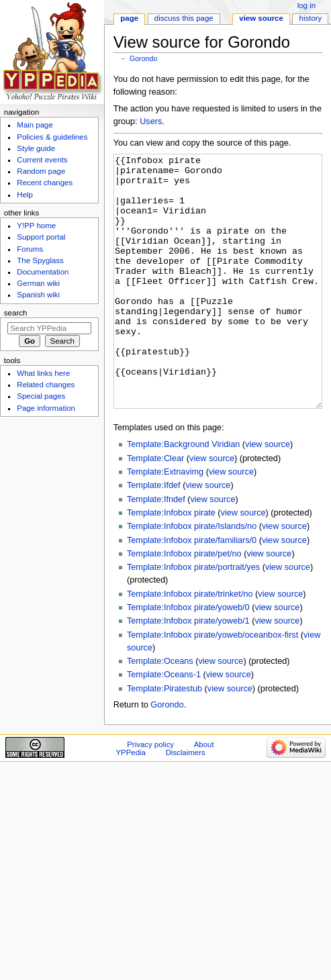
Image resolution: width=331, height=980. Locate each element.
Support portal (41, 237)
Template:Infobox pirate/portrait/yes (193, 618)
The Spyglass (40, 260)
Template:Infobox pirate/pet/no (184, 604)
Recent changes (45, 183)
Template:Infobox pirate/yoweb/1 (188, 671)
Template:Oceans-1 (164, 725)
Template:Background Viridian (183, 495)
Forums (30, 249)
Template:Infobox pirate (171, 563)
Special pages (41, 396)
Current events (42, 160)
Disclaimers (186, 803)
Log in (306, 5)
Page (129, 18)
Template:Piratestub (164, 739)
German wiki (38, 283)
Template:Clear (155, 509)
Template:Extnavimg (165, 522)
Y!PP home (36, 226)
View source (261, 18)
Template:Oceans (160, 712)
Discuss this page (184, 18)
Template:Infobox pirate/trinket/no (190, 644)
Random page (41, 171)
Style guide (36, 148)
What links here (43, 373)
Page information (46, 408)
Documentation (43, 272)
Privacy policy (150, 795)
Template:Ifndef (156, 550)
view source (268, 495)
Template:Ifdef (154, 536)
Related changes (46, 385)
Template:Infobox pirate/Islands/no (192, 577)
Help (25, 195)
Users (151, 121)
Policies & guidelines (52, 137)
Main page (35, 125)
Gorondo (143, 58)
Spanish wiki (38, 295)
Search (16, 313)
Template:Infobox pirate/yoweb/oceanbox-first (212, 685)
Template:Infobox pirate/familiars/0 (192, 591)
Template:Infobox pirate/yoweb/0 (188, 658)
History (311, 18)
